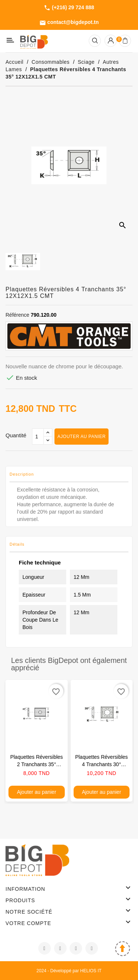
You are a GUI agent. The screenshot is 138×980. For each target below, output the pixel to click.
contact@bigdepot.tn (69, 22)
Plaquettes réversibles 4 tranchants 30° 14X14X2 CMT (101, 764)
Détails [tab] (17, 544)
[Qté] (38, 437)
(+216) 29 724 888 (69, 8)
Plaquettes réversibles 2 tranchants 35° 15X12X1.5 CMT (37, 764)
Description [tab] (22, 474)
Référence (17, 315)
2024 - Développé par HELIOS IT (69, 971)
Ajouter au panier (82, 437)
